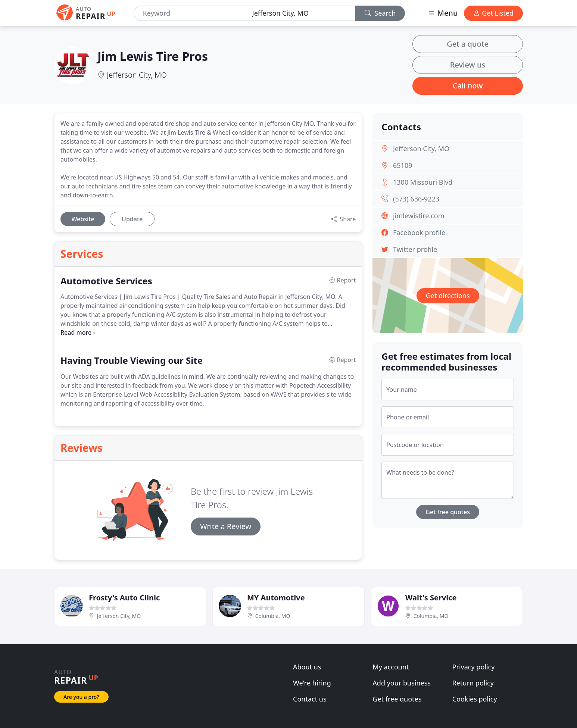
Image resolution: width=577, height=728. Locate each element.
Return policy (473, 683)
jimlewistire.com (419, 216)
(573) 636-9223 (416, 199)
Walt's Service (431, 598)
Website (83, 219)
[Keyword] (190, 13)
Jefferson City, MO (137, 75)
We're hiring (312, 683)
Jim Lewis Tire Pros (153, 56)
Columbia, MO (273, 616)
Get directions (448, 296)
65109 (403, 165)
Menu (443, 13)
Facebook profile (419, 232)
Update (132, 219)
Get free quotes (448, 512)
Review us (468, 65)
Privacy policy (474, 667)
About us (307, 667)
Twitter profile (415, 249)
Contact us (310, 699)
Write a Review (226, 526)
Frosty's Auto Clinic (124, 598)
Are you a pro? (81, 697)
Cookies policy (475, 699)
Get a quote (468, 44)
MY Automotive (276, 598)
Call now (468, 86)
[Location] (301, 13)
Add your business (402, 683)
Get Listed (493, 13)
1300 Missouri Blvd (423, 182)
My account (391, 667)
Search (380, 13)
